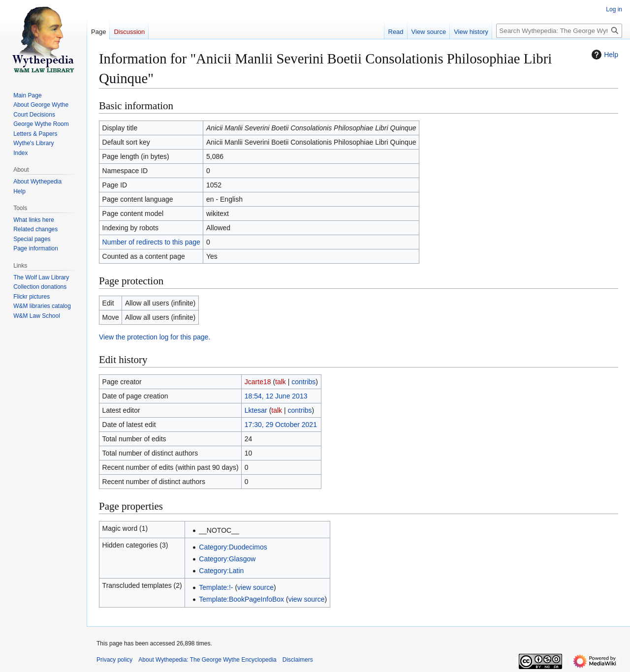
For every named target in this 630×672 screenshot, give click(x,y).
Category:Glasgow (227, 559)
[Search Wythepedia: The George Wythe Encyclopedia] (559, 31)
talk (281, 382)
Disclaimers (298, 660)
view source (255, 587)
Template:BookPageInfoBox (241, 599)
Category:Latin (221, 571)
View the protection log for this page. (155, 337)
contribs (303, 382)
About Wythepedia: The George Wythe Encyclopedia (207, 660)
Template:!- (216, 587)
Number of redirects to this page (151, 242)
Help (604, 55)
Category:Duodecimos (233, 547)
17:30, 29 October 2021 (281, 425)
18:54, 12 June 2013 (276, 396)
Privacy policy (114, 660)
